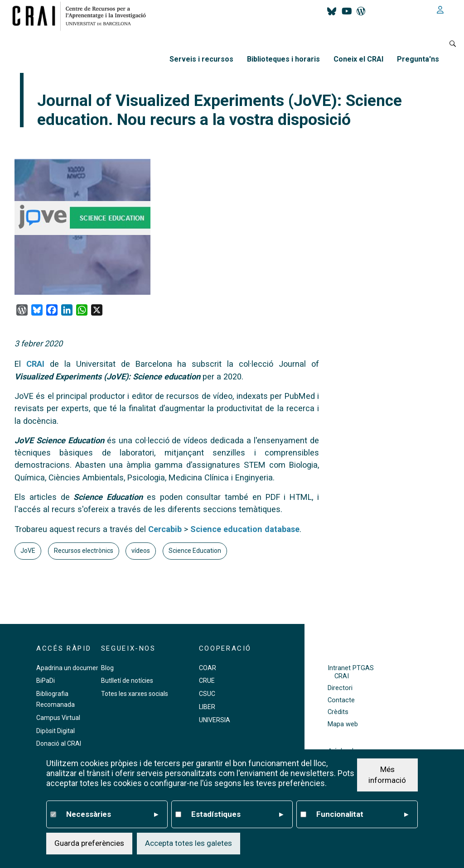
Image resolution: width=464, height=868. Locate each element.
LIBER (207, 707)
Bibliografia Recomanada (56, 699)
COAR (208, 668)
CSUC (207, 694)
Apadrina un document (69, 668)
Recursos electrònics (84, 551)
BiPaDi (46, 681)
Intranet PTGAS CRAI (351, 672)
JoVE (28, 551)
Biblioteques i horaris (283, 59)
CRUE (207, 681)
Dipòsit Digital (56, 731)
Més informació (387, 775)
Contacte (341, 700)
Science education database (245, 529)
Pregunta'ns (418, 59)
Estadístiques (237, 815)
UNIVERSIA (215, 720)
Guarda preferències (89, 843)
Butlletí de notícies (127, 681)
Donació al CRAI (59, 743)
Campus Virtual (58, 718)
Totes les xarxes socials (135, 694)
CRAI (38, 364)
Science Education (195, 551)
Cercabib (165, 529)
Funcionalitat (362, 815)
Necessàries (112, 815)
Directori (340, 688)
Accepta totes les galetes (188, 843)
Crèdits (338, 712)
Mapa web (343, 724)
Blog (107, 668)
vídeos (141, 551)
